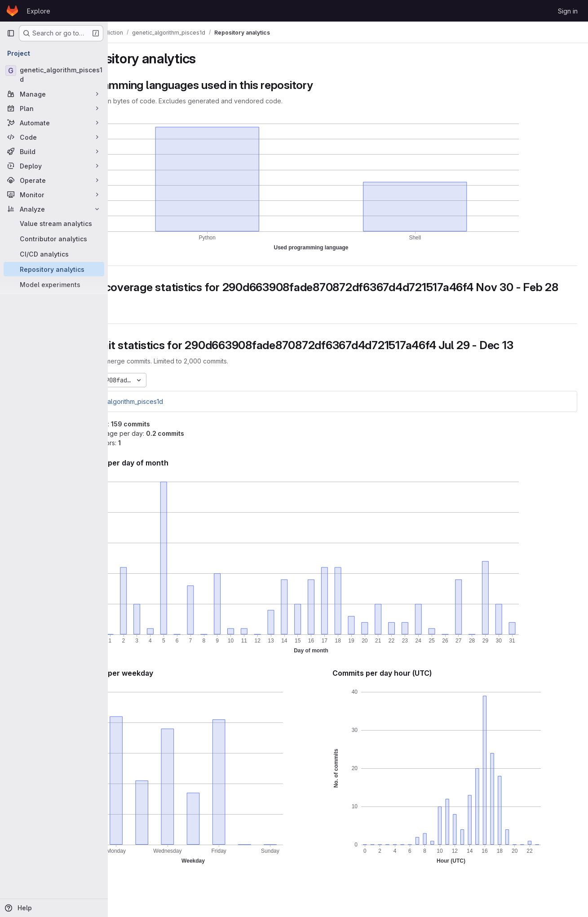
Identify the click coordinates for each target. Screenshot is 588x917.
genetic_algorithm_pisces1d (167, 414)
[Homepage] (12, 11)
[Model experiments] (54, 284)
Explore (39, 11)
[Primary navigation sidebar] (11, 33)
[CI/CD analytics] (54, 254)
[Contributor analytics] (54, 239)
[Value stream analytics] (54, 223)
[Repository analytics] (54, 269)
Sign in (568, 11)
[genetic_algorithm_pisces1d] (54, 75)
